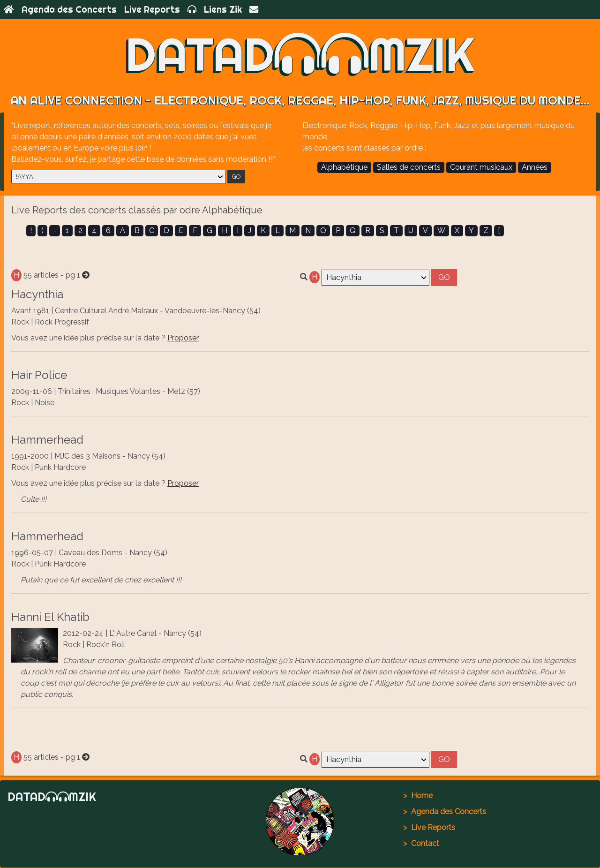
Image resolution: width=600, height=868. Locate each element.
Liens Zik (223, 9)
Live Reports (152, 9)
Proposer (183, 338)
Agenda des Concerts (69, 9)
